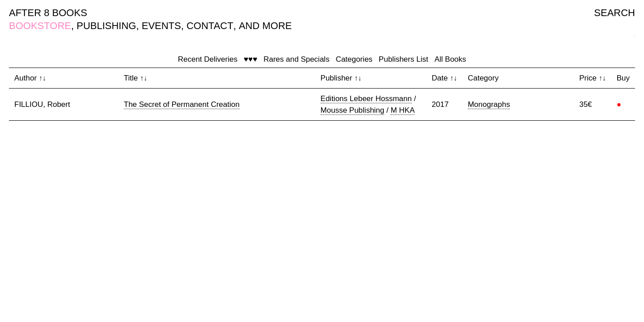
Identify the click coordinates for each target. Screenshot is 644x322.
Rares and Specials (296, 59)
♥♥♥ (250, 59)
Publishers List (404, 59)
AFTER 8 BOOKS (48, 13)
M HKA (402, 110)
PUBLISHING (106, 26)
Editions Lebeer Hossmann (366, 99)
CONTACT (210, 26)
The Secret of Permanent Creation (182, 104)
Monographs (489, 104)
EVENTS (161, 26)
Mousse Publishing (353, 110)
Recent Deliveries (208, 59)
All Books (450, 59)
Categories (354, 59)
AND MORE (265, 26)
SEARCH (614, 13)
